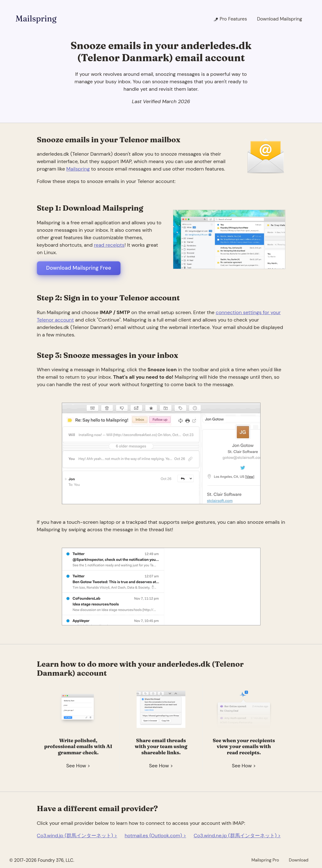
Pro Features (230, 19)
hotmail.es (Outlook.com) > (155, 836)
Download (299, 860)
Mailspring (36, 19)
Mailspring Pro (265, 860)
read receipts (109, 245)
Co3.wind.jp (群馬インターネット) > (77, 836)
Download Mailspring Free (79, 268)
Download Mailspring (280, 19)
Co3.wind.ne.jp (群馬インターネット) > (237, 836)
